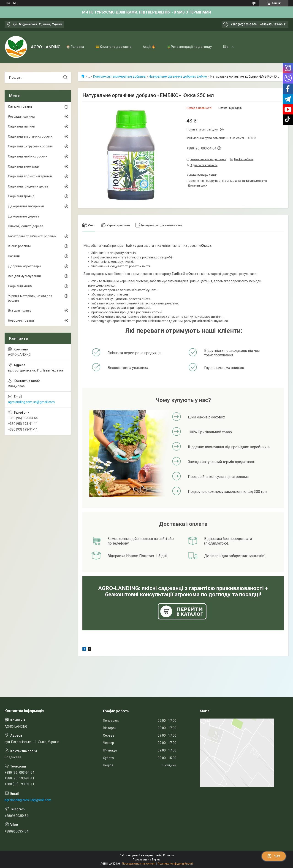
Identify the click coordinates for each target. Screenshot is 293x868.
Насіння (14, 256)
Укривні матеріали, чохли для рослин (30, 298)
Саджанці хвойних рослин (28, 156)
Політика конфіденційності (175, 864)
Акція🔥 (149, 47)
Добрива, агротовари (24, 266)
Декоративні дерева (24, 216)
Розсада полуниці (22, 117)
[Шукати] (65, 78)
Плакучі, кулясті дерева (26, 226)
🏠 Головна (75, 47)
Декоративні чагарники (26, 206)
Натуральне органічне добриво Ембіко (178, 76)
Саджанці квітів (20, 286)
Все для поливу (20, 310)
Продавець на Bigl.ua (147, 860)
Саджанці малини (22, 126)
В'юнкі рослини (19, 246)
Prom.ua (168, 855)
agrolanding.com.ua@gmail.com (31, 402)
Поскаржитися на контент (139, 864)
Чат (274, 856)
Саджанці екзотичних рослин (30, 136)
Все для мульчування (24, 276)
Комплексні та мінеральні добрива (119, 76)
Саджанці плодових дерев (28, 186)
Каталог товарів (20, 106)
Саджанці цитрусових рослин (30, 146)
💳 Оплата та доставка (113, 47)
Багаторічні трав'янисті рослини (32, 236)
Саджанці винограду (24, 166)
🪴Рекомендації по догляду (189, 47)
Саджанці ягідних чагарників (30, 176)
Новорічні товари (21, 320)
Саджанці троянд (21, 196)
